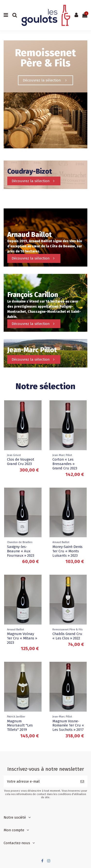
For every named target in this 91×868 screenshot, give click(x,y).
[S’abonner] (82, 782)
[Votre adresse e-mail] (40, 782)
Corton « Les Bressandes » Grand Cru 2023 (65, 464)
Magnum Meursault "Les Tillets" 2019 (20, 725)
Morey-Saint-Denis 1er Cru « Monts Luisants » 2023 (67, 551)
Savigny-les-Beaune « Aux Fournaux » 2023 (21, 551)
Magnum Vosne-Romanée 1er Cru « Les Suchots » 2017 (68, 725)
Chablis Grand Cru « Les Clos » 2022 (67, 636)
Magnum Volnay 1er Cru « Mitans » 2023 (22, 638)
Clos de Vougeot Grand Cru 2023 (21, 462)
